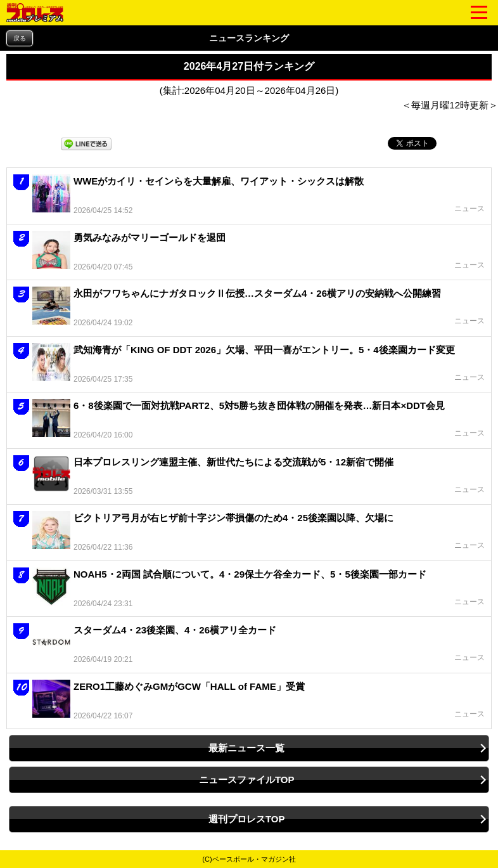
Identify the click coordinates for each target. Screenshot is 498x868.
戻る (20, 38)
